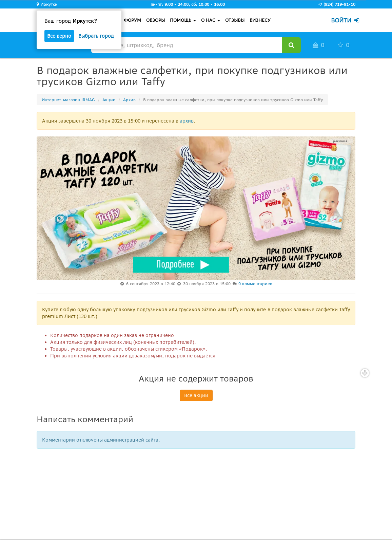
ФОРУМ (132, 20)
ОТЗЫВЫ (235, 20)
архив (187, 121)
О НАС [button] (211, 20)
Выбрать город (96, 36)
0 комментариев (255, 284)
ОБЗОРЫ (155, 20)
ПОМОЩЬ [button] (183, 20)
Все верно (59, 36)
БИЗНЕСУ (260, 20)
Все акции (196, 395)
